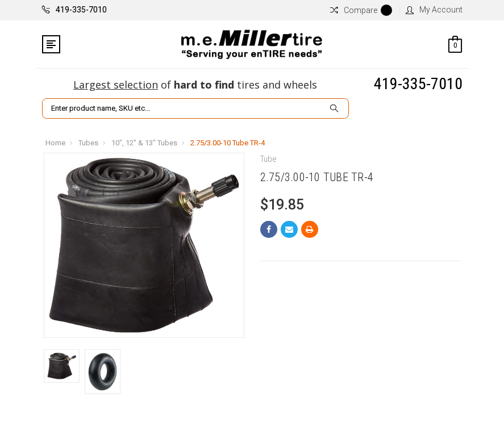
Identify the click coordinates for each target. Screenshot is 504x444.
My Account (434, 10)
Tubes (88, 143)
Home (55, 143)
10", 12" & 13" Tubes (144, 143)
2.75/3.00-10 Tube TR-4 (228, 143)
